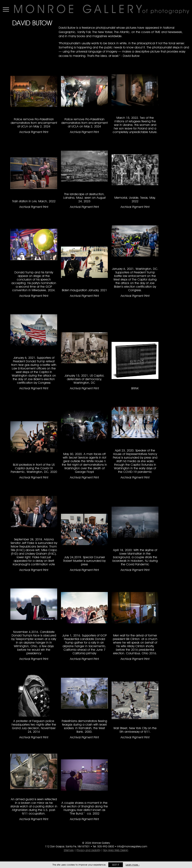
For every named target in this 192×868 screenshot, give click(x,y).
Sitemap (69, 850)
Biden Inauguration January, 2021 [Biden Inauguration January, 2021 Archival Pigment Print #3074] (84, 290)
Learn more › (133, 865)
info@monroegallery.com (132, 846)
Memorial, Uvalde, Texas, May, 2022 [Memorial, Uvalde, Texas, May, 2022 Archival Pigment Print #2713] (135, 199)
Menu (6, 9)
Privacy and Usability (88, 850)
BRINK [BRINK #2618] (135, 388)
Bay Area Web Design (116, 850)
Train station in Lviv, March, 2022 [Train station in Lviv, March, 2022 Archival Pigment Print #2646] (34, 201)
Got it (116, 865)
